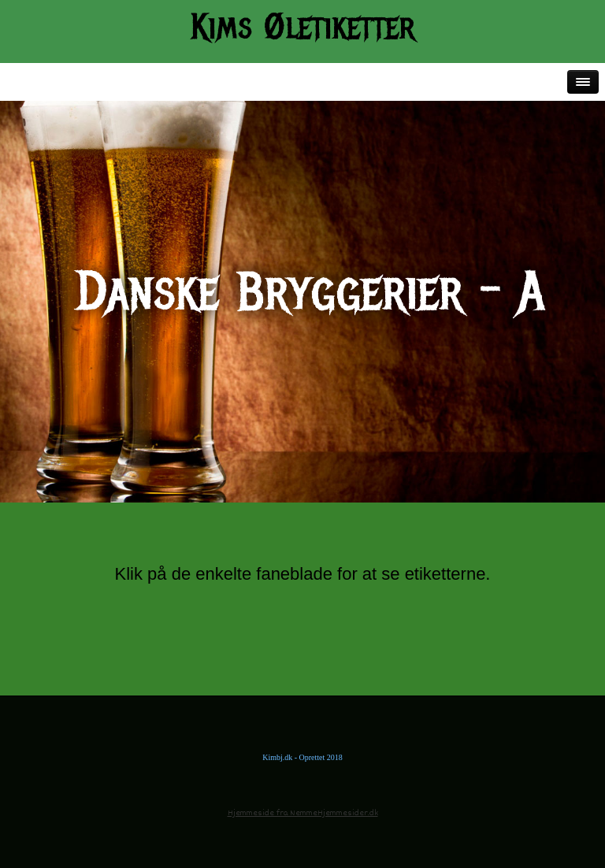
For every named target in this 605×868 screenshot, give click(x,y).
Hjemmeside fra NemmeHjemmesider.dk (303, 813)
